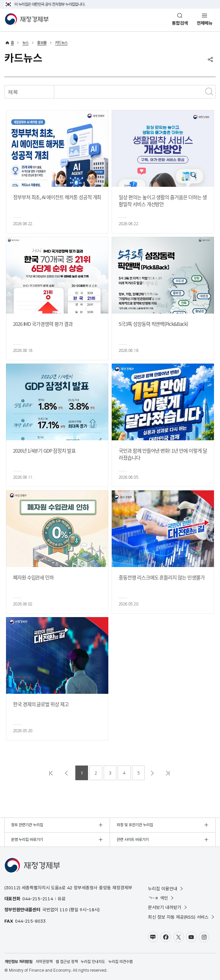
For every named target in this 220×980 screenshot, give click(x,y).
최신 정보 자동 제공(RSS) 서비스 (181, 917)
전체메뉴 (205, 23)
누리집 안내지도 (93, 962)
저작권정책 (44, 962)
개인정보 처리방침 (18, 962)
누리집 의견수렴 (120, 962)
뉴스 (25, 43)
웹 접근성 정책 (67, 962)
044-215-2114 (38, 899)
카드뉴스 (61, 43)
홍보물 (42, 43)
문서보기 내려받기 (168, 907)
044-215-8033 (30, 921)
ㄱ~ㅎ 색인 (161, 898)
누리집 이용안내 (166, 889)
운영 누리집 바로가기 (27, 840)
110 (64, 910)
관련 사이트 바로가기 (133, 840)
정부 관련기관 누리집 (27, 825)
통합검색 (180, 23)
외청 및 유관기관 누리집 (135, 825)
